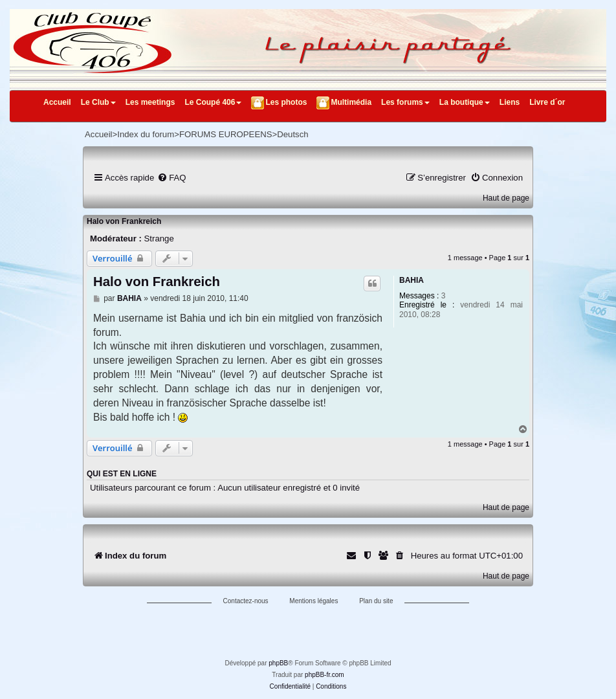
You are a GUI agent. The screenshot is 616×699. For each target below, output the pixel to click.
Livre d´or (547, 102)
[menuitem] (171, 178)
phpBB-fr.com (324, 675)
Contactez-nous (246, 601)
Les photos (286, 102)
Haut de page (506, 198)
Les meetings (150, 102)
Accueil (57, 102)
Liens (510, 102)
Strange (159, 239)
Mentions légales (313, 601)
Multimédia (351, 102)
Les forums (405, 102)
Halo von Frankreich (124, 221)
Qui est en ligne (122, 474)
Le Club (98, 102)
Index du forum (146, 134)
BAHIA (412, 280)
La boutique (465, 102)
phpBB (278, 663)
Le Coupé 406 (213, 102)
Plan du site (376, 601)
